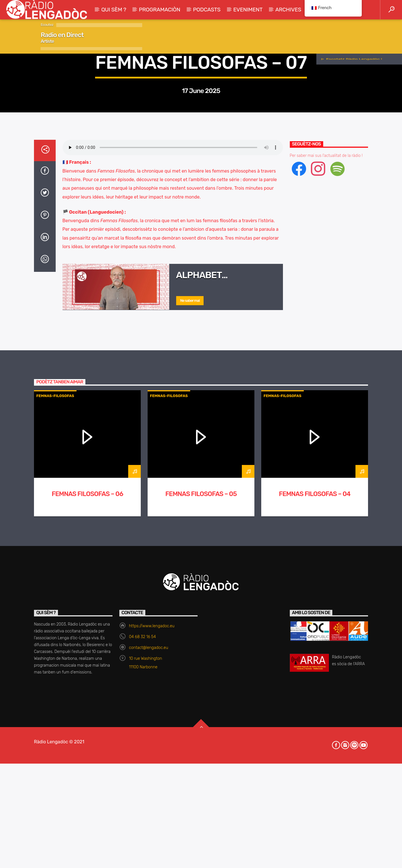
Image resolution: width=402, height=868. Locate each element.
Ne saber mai (190, 527)
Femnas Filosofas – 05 (201, 721)
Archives (288, 10)
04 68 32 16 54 (142, 864)
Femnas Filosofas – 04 (315, 721)
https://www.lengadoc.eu (152, 853)
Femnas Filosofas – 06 (87, 721)
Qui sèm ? (114, 10)
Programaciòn (160, 10)
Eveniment (248, 10)
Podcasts (207, 10)
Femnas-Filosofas (201, 165)
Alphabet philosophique (211, 507)
